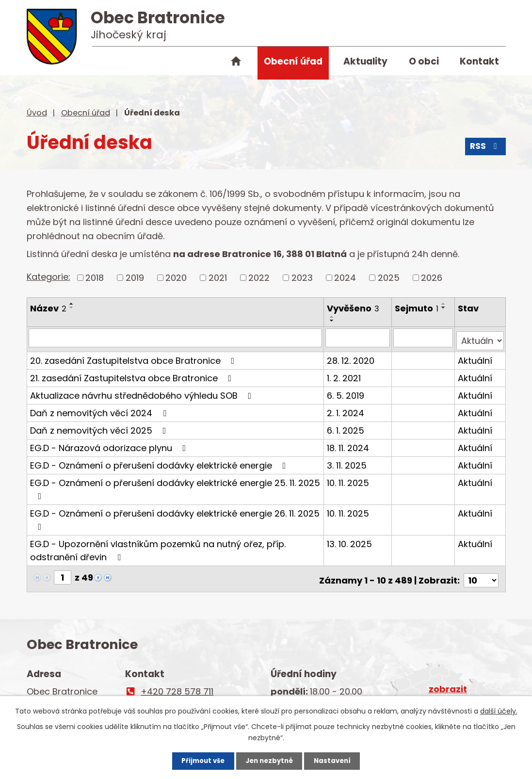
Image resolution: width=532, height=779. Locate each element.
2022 (259, 278)
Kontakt (479, 61)
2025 (389, 278)
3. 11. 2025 (348, 462)
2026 (432, 278)
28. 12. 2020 (352, 357)
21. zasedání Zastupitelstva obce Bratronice (133, 375)
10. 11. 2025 (349, 479)
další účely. (499, 709)
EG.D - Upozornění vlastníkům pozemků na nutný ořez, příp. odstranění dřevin (158, 547)
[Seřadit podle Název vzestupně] (72, 304)
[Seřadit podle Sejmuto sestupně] (445, 308)
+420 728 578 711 (177, 685)
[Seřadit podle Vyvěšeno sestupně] (333, 321)
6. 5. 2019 (347, 392)
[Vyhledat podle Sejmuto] (424, 338)
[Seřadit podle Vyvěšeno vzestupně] (333, 317)
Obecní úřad (293, 61)
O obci (424, 61)
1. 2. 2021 (345, 375)
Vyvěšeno (354, 308)
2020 (176, 278)
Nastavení (341, 760)
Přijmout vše (195, 760)
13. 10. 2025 (350, 541)
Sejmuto (418, 308)
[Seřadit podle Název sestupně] (72, 308)
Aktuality (365, 61)
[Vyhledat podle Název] (176, 338)
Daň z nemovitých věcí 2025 (100, 427)
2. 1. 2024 (347, 410)
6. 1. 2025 (347, 427)
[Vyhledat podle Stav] (480, 338)
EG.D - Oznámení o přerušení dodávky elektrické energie (160, 462)
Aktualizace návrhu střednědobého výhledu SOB (143, 392)
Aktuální (476, 357)
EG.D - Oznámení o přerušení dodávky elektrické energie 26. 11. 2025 (175, 516)
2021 (218, 278)
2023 (302, 278)
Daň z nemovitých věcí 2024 (100, 410)
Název (48, 308)
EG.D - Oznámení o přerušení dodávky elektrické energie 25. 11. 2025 (175, 485)
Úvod (236, 63)
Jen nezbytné (270, 760)
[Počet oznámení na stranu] (481, 574)
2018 (95, 278)
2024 (345, 278)
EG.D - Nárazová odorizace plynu (110, 445)
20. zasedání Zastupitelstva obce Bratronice (134, 357)
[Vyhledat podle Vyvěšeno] (359, 338)
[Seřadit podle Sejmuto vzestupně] (445, 304)
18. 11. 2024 (349, 445)
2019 (135, 278)
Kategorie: (48, 277)
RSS (484, 149)
